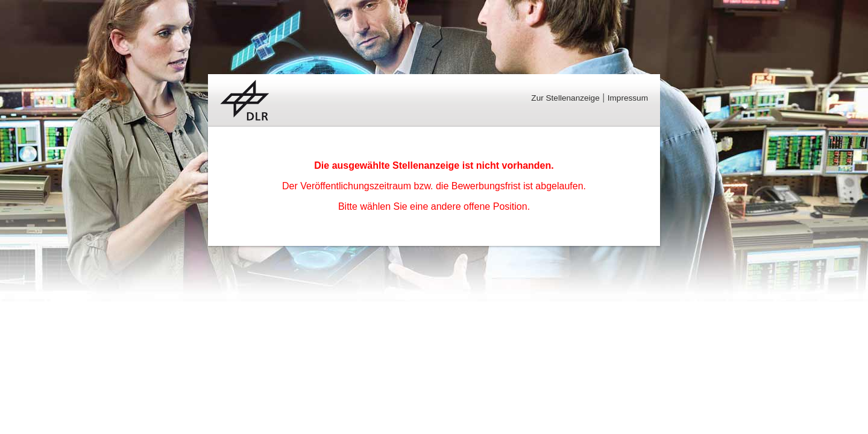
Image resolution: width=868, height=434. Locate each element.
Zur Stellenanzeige (565, 98)
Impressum (628, 98)
